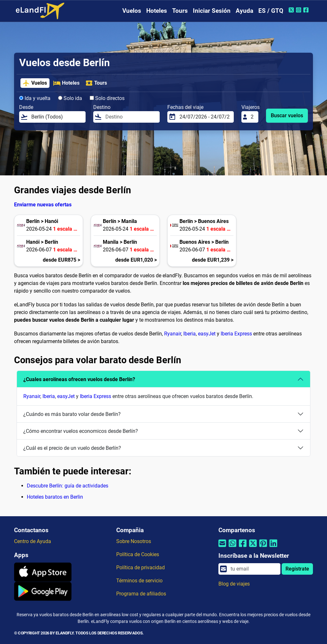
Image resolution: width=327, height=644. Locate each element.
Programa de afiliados (141, 594)
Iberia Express (236, 334)
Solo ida (70, 98)
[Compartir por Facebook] (243, 547)
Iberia (190, 334)
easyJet (207, 334)
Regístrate (297, 569)
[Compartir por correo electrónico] (222, 547)
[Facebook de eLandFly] (307, 10)
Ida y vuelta (35, 98)
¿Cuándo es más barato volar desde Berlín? (72, 414)
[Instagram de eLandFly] (299, 10)
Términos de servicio (139, 581)
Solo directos (107, 98)
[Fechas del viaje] (205, 117)
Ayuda (244, 11)
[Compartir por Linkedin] (273, 547)
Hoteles (157, 11)
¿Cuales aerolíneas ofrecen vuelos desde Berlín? (79, 379)
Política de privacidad (141, 567)
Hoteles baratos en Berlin (55, 497)
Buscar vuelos (287, 115)
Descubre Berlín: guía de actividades (68, 486)
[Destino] (131, 117)
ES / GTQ (271, 11)
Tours (180, 11)
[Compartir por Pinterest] (263, 547)
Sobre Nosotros (134, 541)
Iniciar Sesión (212, 11)
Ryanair (173, 334)
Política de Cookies (138, 554)
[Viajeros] (253, 117)
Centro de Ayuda (33, 541)
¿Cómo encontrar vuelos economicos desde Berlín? (81, 431)
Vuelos (132, 11)
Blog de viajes (234, 584)
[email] (254, 569)
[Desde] (57, 117)
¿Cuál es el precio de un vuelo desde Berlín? (72, 448)
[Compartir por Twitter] (253, 547)
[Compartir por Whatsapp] (232, 547)
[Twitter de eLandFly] (292, 10)
